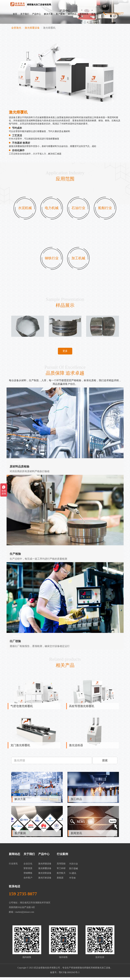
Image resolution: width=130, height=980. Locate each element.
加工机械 (79, 260)
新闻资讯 (84, 14)
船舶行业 (106, 209)
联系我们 (96, 14)
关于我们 (25, 14)
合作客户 (28, 881)
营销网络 (28, 876)
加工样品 (72, 14)
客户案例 (60, 14)
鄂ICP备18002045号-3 (69, 975)
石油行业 (79, 209)
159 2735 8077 (23, 897)
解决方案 (48, 14)
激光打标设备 (45, 881)
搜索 (105, 763)
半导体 (72, 881)
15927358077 (113, 14)
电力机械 (52, 209)
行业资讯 (13, 866)
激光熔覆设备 (32, 28)
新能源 (60, 881)
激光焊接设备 (45, 866)
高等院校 (61, 866)
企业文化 (28, 866)
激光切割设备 (45, 876)
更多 (65, 354)
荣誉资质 (28, 871)
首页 (15, 14)
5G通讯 (73, 876)
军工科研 (61, 871)
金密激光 (16, 28)
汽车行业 (74, 867)
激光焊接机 (85, 971)
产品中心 (37, 14)
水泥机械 (24, 209)
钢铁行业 (52, 260)
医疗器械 (74, 871)
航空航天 (61, 876)
